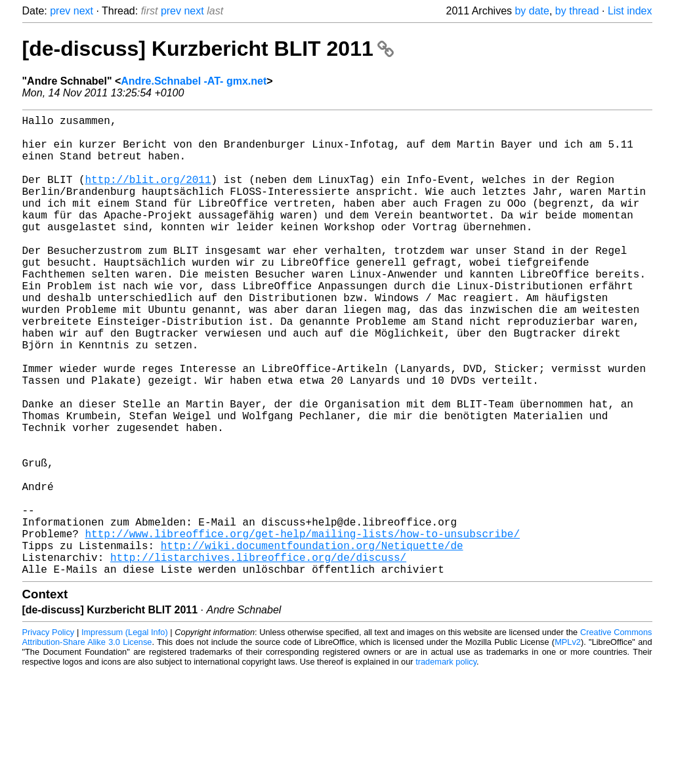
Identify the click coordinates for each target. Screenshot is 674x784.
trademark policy (446, 764)
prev (60, 11)
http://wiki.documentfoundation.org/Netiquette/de (312, 642)
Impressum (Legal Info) (125, 734)
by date (532, 11)
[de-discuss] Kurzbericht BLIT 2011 (208, 49)
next (83, 11)
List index (630, 11)
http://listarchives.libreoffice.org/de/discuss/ (258, 657)
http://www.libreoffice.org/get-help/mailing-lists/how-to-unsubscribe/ (303, 628)
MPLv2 (568, 744)
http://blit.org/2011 (148, 195)
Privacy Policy (49, 734)
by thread (577, 11)
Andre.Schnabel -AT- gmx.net (194, 81)
